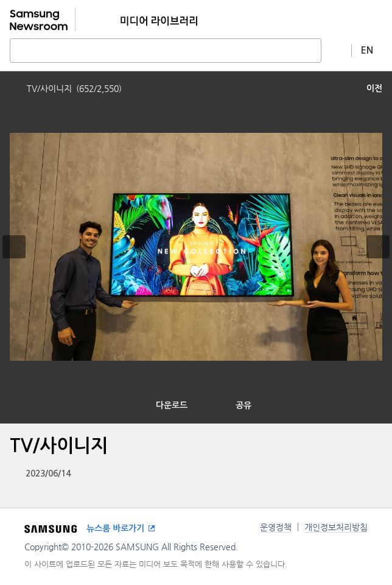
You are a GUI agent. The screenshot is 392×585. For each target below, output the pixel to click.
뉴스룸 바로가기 (115, 528)
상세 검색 (337, 50)
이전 (374, 88)
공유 (243, 405)
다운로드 (172, 405)
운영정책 (276, 527)
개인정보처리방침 (336, 527)
